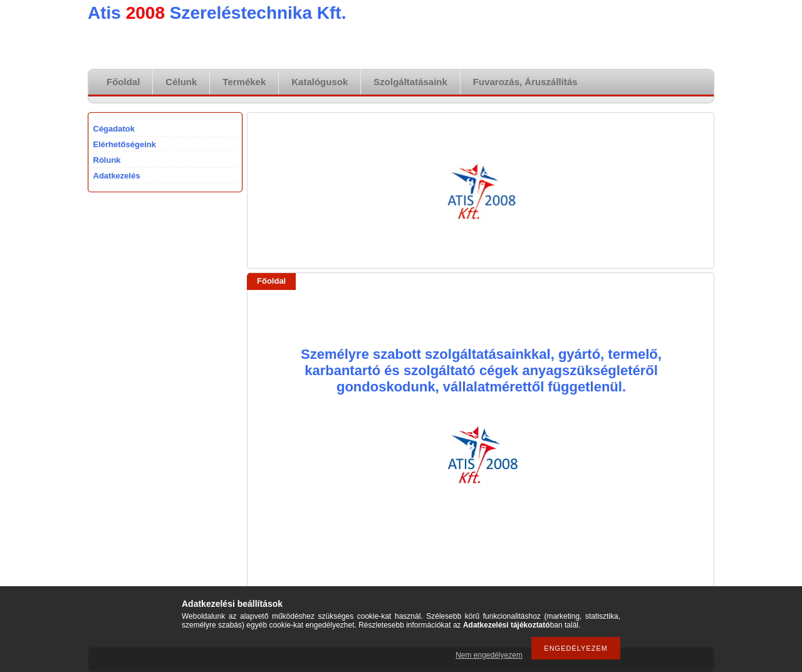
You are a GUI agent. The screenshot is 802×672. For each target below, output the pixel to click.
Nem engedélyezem (489, 655)
